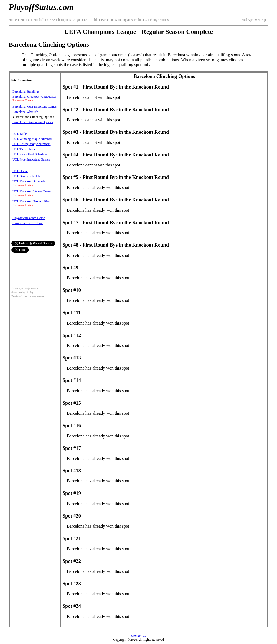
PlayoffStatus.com (41, 7)
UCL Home (20, 171)
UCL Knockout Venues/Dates (32, 191)
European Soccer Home (28, 223)
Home (13, 20)
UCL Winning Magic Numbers (33, 139)
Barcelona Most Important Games (34, 107)
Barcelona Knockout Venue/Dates (34, 97)
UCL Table (90, 20)
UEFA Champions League (63, 20)
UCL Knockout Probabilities (31, 201)
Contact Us (138, 636)
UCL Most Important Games (31, 159)
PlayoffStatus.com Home (29, 218)
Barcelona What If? (25, 112)
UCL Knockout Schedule (29, 181)
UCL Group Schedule (27, 176)
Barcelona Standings (113, 20)
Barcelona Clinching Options (148, 20)
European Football (31, 20)
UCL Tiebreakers (24, 149)
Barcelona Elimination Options (33, 122)
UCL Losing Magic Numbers (32, 144)
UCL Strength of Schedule (30, 154)
